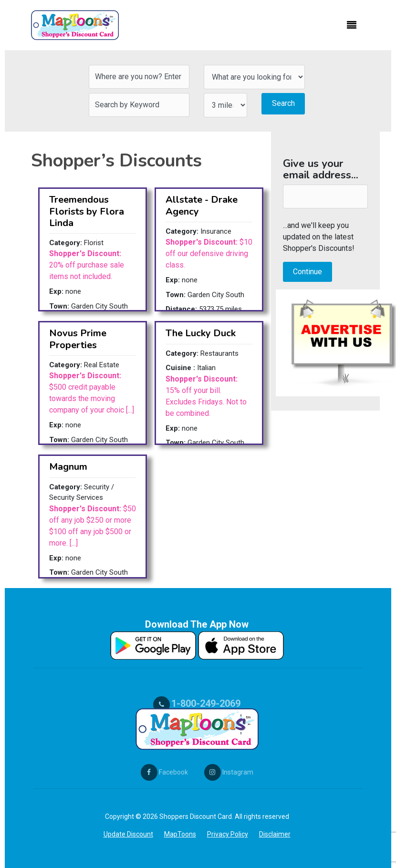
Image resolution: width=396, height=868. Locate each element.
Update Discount (128, 834)
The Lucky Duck (201, 333)
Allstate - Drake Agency (202, 205)
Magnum (68, 467)
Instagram (229, 772)
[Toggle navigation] (352, 25)
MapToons (180, 834)
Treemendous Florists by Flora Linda (87, 211)
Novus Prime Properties (78, 339)
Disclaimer (275, 834)
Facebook (164, 772)
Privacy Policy (228, 834)
